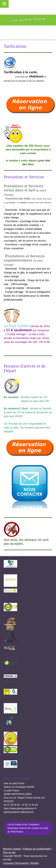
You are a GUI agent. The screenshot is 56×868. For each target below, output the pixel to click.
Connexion (9, 863)
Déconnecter (22, 863)
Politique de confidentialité (37, 849)
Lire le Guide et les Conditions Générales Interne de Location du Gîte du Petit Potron (28, 828)
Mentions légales (12, 849)
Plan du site (9, 852)
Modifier (35, 863)
